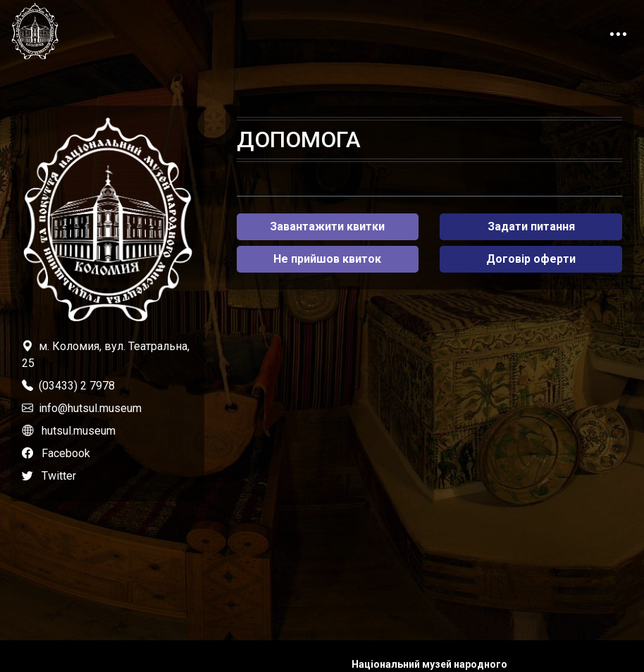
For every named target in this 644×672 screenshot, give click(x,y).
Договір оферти (531, 259)
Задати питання (531, 226)
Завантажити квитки (327, 226)
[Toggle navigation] (618, 31)
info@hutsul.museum (90, 408)
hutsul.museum (79, 431)
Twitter (59, 476)
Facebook (66, 453)
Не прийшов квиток (327, 259)
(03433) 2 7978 (77, 386)
